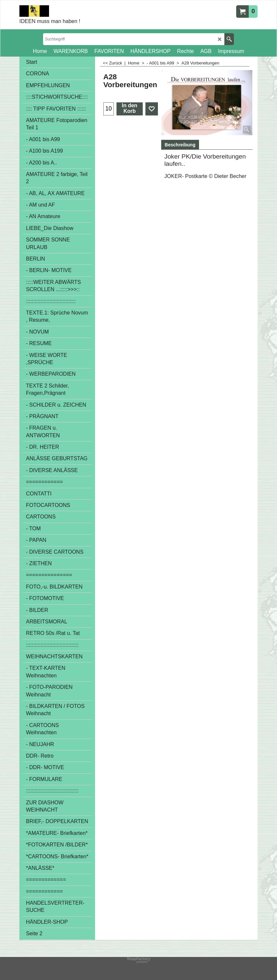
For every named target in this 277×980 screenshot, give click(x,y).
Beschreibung (180, 145)
